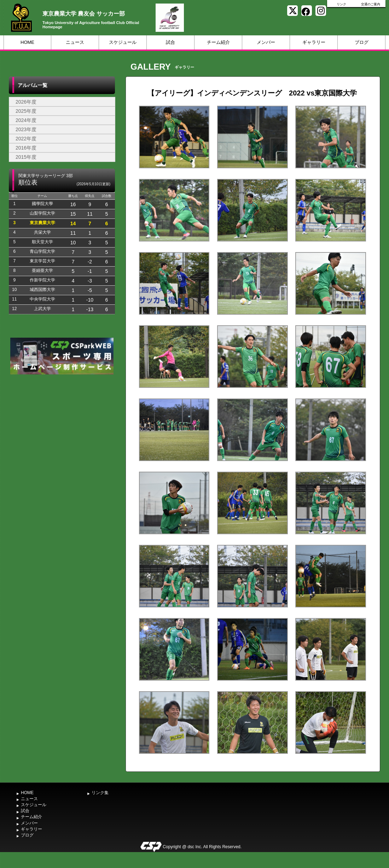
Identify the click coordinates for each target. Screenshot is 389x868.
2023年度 (26, 129)
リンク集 (100, 793)
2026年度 (26, 102)
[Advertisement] (62, 429)
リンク (341, 4)
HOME (27, 42)
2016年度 (26, 148)
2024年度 (26, 120)
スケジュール (123, 42)
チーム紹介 (218, 42)
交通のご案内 (371, 4)
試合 (170, 42)
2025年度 (26, 111)
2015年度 (26, 157)
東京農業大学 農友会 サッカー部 (84, 14)
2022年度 (26, 139)
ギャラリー (314, 42)
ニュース (75, 42)
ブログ (362, 42)
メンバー (266, 42)
